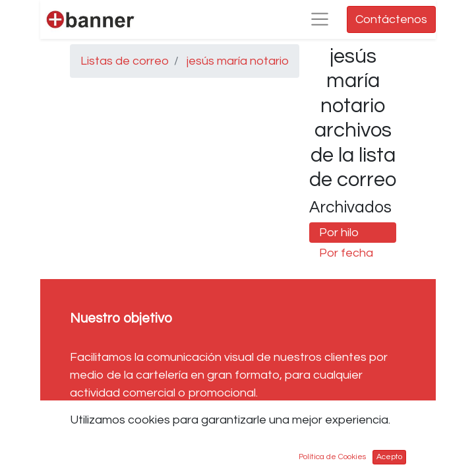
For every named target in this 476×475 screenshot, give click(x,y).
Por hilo (339, 233)
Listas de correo (125, 61)
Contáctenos (391, 19)
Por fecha (346, 253)
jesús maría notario (238, 61)
